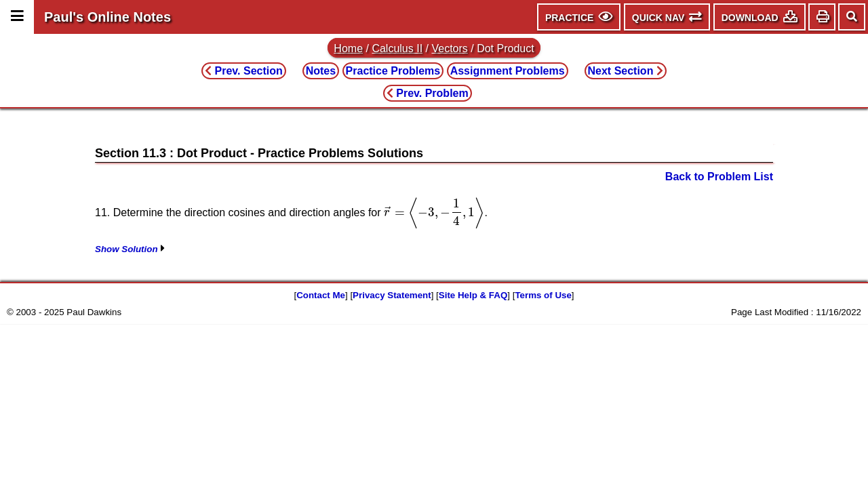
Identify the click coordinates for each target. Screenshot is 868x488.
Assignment (508, 71)
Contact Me (321, 295)
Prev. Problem (428, 93)
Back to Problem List (719, 177)
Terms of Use (543, 295)
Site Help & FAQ (473, 295)
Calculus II (397, 48)
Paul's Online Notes (107, 17)
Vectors (449, 48)
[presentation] (434, 213)
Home (348, 48)
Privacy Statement (392, 295)
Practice (393, 71)
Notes (321, 71)
